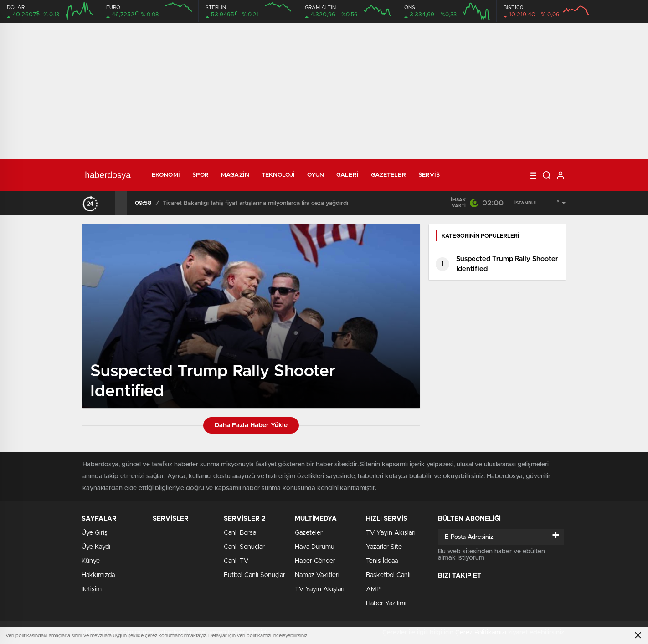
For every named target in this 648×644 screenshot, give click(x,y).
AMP (373, 589)
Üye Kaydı (96, 547)
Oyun (316, 175)
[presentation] (109, 203)
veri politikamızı (254, 636)
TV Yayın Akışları (320, 589)
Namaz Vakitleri (317, 575)
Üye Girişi (95, 533)
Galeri (347, 175)
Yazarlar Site (384, 547)
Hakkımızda (98, 575)
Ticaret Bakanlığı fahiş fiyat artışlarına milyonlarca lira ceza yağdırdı (255, 203)
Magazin (235, 175)
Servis (429, 175)
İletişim (92, 589)
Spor (201, 175)
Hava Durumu (315, 547)
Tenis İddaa (382, 561)
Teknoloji (278, 175)
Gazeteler (388, 175)
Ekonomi (166, 175)
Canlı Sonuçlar (244, 547)
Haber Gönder (315, 561)
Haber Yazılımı (386, 603)
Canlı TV (236, 561)
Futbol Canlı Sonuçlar (255, 575)
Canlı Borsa (240, 533)
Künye (91, 561)
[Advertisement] (324, 91)
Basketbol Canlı (388, 575)
